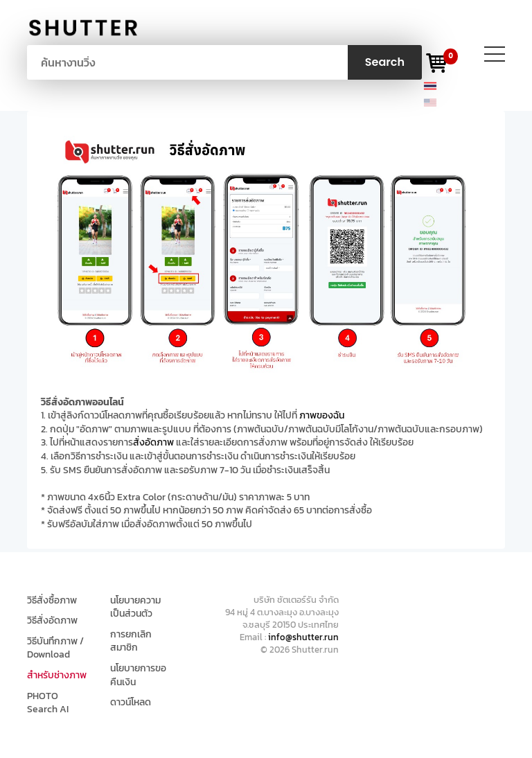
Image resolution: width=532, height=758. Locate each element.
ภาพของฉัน (322, 415)
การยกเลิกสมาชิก (131, 641)
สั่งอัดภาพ (153, 442)
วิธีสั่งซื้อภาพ (52, 601)
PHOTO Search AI (48, 703)
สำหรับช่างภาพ (57, 676)
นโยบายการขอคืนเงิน (138, 675)
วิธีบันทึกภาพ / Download (55, 648)
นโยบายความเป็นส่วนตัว (135, 607)
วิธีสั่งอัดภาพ (52, 621)
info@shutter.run (303, 637)
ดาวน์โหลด (131, 703)
